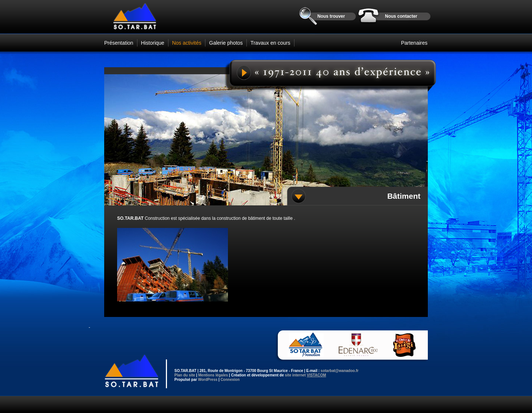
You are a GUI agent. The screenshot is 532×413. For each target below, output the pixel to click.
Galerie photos (226, 43)
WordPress (208, 380)
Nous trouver (331, 16)
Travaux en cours (270, 43)
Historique (153, 43)
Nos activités (187, 43)
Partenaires (414, 43)
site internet (306, 375)
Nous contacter (401, 16)
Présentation (119, 43)
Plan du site (185, 375)
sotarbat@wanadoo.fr (340, 371)
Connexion (230, 380)
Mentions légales (213, 375)
